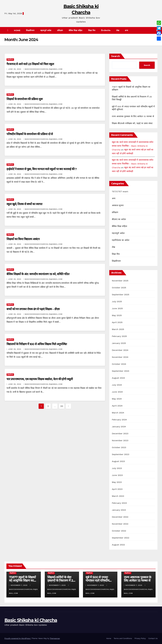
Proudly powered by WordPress (18, 638)
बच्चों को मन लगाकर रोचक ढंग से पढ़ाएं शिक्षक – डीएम (33, 309)
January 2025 (119, 343)
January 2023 (119, 510)
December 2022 (120, 517)
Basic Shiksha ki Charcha (31, 620)
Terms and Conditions (123, 638)
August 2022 (118, 545)
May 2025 (117, 315)
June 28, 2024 (15, 384)
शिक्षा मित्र (92, 30)
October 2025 (119, 288)
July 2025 (117, 301)
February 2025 (119, 336)
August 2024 (118, 378)
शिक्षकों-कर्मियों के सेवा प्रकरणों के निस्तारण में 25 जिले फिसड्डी (61, 580)
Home (17, 30)
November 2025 (120, 281)
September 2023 (121, 454)
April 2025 (117, 322)
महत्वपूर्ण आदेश (46, 30)
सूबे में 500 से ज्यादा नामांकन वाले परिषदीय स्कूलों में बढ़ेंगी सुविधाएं (98, 580)
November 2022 (120, 524)
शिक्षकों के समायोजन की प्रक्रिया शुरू (25, 99)
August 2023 (118, 461)
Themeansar (55, 638)
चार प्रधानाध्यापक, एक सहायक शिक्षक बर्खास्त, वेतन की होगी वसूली (40, 379)
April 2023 (117, 489)
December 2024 (120, 350)
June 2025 (117, 308)
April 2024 (117, 406)
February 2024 (119, 420)
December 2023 (120, 434)
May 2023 (117, 482)
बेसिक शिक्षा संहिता (76, 30)
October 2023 (119, 447)
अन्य (126, 30)
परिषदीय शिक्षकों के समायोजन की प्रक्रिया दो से (30, 134)
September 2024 (121, 371)
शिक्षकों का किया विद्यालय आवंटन (23, 239)
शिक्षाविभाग (30, 30)
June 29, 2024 (15, 69)
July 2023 (117, 468)
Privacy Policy (140, 638)
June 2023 (117, 475)
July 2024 (117, 385)
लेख (118, 30)
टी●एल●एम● (106, 30)
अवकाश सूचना (118, 205)
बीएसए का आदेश (119, 219)
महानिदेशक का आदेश (121, 240)
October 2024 (119, 364)
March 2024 (118, 413)
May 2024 (117, 399)
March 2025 (118, 329)
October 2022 (119, 531)
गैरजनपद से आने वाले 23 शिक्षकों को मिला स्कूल (30, 64)
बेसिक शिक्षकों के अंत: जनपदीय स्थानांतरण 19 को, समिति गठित (38, 274)
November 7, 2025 (19, 585)
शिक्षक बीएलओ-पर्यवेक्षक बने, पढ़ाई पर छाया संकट (132, 123)
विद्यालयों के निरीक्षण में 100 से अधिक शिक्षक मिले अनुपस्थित (37, 344)
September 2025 (121, 295)
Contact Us (153, 638)
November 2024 (120, 357)
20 (62, 406)
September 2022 (121, 538)
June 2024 (117, 392)
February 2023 (119, 503)
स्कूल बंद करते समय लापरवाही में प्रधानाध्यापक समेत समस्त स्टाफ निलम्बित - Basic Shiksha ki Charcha (133, 146)
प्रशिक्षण (60, 30)
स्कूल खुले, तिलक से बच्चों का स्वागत (24, 204)
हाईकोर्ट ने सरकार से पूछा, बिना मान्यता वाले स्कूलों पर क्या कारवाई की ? (42, 169)
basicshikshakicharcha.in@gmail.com (43, 69)
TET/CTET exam (120, 191)
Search (116, 56)
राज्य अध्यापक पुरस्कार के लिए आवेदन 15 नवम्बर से (133, 116)
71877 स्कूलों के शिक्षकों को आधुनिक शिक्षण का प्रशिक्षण (22, 580)
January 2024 (119, 427)
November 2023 (120, 440)
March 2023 (118, 496)
